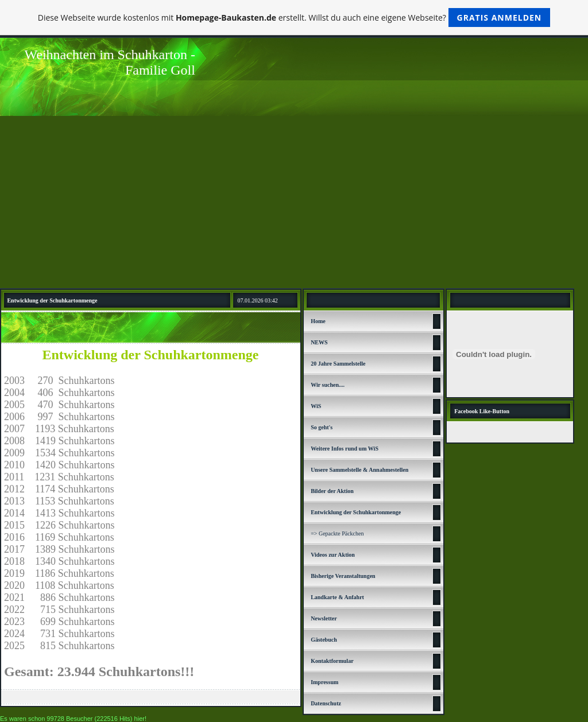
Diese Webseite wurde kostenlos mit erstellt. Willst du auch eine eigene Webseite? (294, 18)
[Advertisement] (294, 202)
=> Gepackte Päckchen (337, 533)
